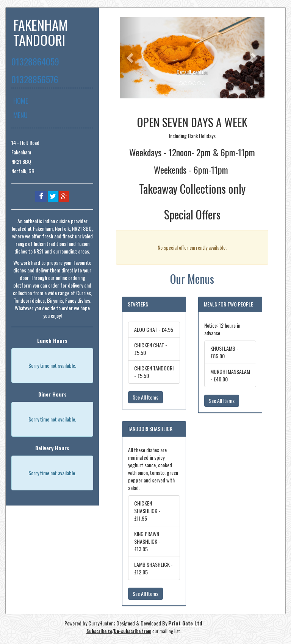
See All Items (145, 397)
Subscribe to (99, 631)
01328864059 (35, 61)
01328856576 (35, 79)
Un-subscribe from (132, 631)
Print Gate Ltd (185, 623)
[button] (131, 58)
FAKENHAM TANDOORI (40, 32)
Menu (20, 115)
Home (21, 101)
